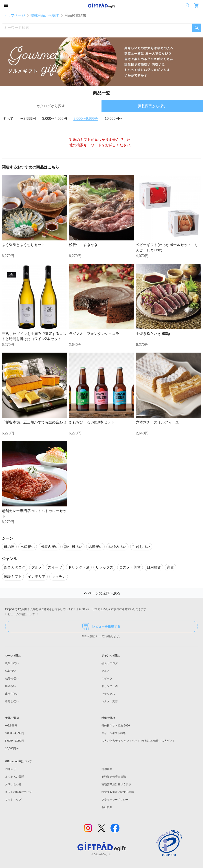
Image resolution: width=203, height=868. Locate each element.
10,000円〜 (114, 119)
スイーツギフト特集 (114, 733)
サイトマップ (13, 800)
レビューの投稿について (23, 614)
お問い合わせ (13, 784)
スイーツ (107, 678)
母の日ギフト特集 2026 (116, 726)
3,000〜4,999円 (55, 119)
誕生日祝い (12, 663)
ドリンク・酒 (110, 686)
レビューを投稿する (101, 626)
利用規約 (107, 769)
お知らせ (11, 769)
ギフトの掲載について (19, 792)
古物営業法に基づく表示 (116, 784)
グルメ (106, 671)
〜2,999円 (28, 119)
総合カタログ (110, 663)
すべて (8, 119)
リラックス (108, 694)
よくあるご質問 (15, 777)
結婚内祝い (12, 678)
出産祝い (11, 686)
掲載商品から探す (45, 15)
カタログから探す (51, 106)
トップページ (14, 15)
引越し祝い (12, 701)
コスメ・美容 (110, 701)
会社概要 (107, 807)
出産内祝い (12, 694)
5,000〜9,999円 (86, 119)
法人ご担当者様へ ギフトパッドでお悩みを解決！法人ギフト (138, 741)
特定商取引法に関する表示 (118, 792)
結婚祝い (11, 671)
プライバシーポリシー (115, 800)
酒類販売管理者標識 (114, 777)
